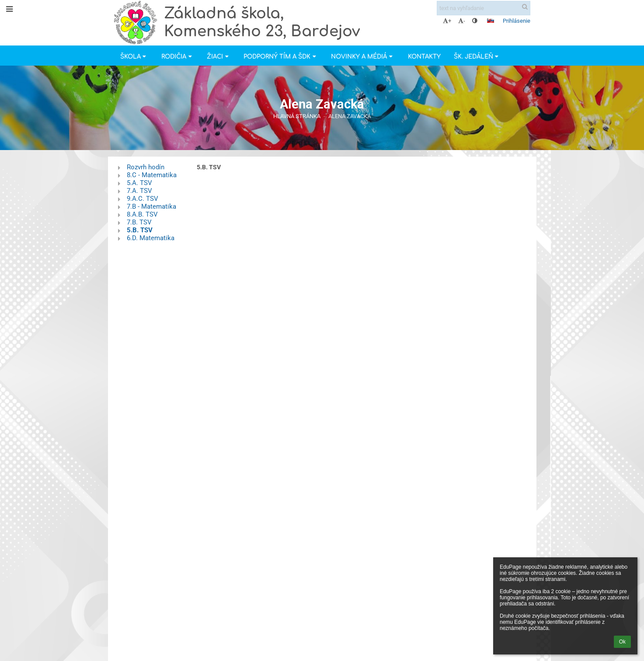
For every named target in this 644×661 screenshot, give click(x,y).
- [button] (462, 21)
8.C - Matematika (152, 175)
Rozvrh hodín (146, 167)
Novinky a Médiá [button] (363, 57)
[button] (491, 21)
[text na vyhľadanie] (484, 8)
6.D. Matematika (151, 238)
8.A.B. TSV (142, 214)
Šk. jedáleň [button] (477, 57)
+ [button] (447, 21)
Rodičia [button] (178, 57)
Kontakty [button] (424, 57)
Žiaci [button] (219, 57)
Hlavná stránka (297, 116)
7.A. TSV (139, 191)
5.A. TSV (139, 183)
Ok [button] (622, 642)
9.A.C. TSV (143, 199)
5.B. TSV (140, 230)
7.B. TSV (139, 222)
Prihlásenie (517, 21)
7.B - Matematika (151, 206)
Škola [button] (134, 57)
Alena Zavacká (350, 116)
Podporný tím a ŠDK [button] (281, 57)
